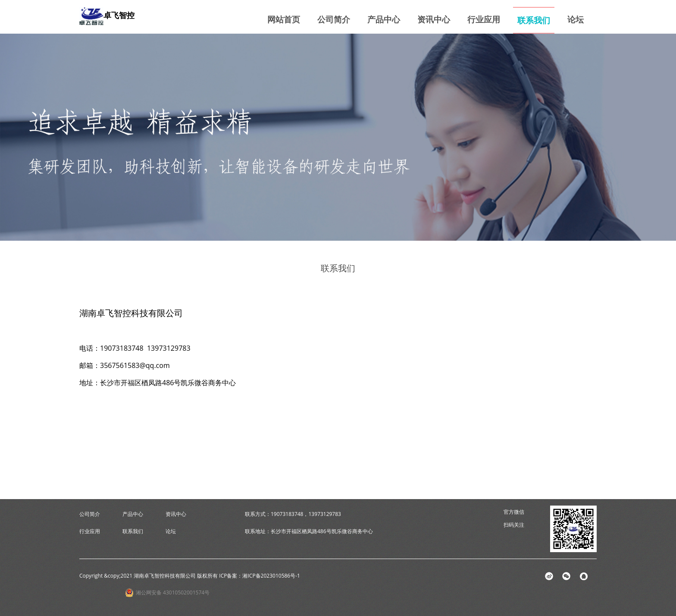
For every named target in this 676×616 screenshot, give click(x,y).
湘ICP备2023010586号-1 (271, 576)
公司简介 (334, 19)
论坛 (576, 19)
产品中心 (384, 19)
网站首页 (284, 19)
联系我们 (534, 20)
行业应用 (484, 19)
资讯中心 (434, 19)
